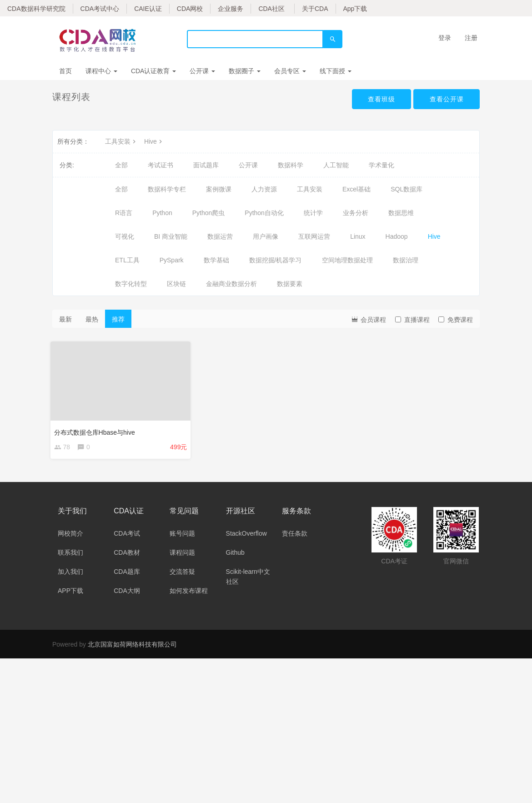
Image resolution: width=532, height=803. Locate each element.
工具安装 (121, 141)
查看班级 (381, 99)
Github (235, 554)
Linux (358, 236)
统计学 (313, 213)
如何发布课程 (189, 592)
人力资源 (264, 189)
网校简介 (70, 535)
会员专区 (290, 71)
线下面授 (336, 71)
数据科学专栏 (167, 189)
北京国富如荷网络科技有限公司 (132, 646)
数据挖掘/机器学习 (276, 260)
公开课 (202, 71)
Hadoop (397, 236)
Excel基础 (356, 189)
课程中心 (101, 71)
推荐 (118, 319)
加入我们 (70, 573)
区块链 (176, 284)
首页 (65, 71)
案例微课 (219, 189)
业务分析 (356, 213)
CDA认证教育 (153, 71)
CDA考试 (127, 535)
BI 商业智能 (171, 236)
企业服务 (231, 9)
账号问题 (182, 535)
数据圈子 (245, 71)
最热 (92, 319)
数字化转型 (131, 284)
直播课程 (412, 320)
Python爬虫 (209, 213)
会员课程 (368, 319)
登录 (445, 38)
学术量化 (381, 165)
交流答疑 (182, 573)
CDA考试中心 (100, 9)
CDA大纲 (127, 592)
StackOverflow (246, 535)
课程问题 (182, 554)
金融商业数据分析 (231, 284)
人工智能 (336, 165)
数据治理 (406, 260)
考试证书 (161, 165)
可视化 (125, 236)
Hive (154, 141)
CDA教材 (127, 554)
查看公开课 (446, 99)
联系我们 (70, 554)
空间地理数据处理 (347, 260)
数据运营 (220, 236)
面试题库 (206, 165)
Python (162, 213)
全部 (121, 165)
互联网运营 (314, 236)
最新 (65, 319)
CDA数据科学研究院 (36, 9)
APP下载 (70, 592)
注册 (471, 38)
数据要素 (290, 284)
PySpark (172, 260)
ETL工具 (127, 260)
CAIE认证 (148, 9)
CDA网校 (190, 9)
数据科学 (291, 165)
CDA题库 (127, 573)
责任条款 (295, 535)
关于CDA (315, 9)
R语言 (124, 213)
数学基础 (216, 260)
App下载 (355, 9)
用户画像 (266, 236)
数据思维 (401, 213)
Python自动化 (264, 213)
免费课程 (456, 320)
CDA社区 (271, 9)
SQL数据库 (407, 189)
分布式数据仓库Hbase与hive (96, 430)
